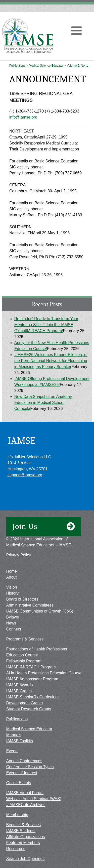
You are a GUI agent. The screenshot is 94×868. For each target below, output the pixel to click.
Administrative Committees (30, 605)
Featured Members (23, 843)
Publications (18, 66)
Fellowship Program (24, 661)
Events (12, 751)
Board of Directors (22, 599)
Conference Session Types (30, 767)
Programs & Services (25, 639)
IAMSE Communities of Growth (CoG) (40, 611)
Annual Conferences (24, 761)
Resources (16, 849)
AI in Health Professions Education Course (44, 673)
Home (12, 571)
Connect (14, 629)
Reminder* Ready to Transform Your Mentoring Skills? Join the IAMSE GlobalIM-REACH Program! (46, 325)
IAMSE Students (21, 831)
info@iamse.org (23, 117)
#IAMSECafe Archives (26, 805)
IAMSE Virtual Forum (25, 793)
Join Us (44, 526)
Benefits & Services (23, 825)
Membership (17, 815)
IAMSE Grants (19, 691)
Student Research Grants (29, 709)
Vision (12, 587)
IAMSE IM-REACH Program (31, 667)
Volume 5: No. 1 (77, 66)
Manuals (14, 735)
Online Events (19, 783)
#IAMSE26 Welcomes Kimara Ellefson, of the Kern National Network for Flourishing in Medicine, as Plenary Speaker (51, 361)
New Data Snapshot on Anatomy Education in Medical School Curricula (43, 403)
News (11, 623)
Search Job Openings (25, 859)
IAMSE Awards (19, 685)
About (11, 577)
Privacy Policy (19, 555)
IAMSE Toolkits (20, 741)
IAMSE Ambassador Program (32, 679)
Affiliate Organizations (25, 837)
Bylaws (13, 617)
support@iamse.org (25, 475)
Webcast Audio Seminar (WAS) (34, 799)
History (12, 593)
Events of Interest (22, 773)
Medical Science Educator (46, 66)
